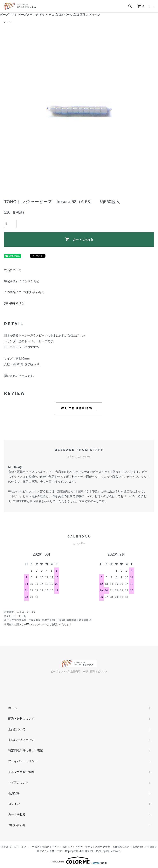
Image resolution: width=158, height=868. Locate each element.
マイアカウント (18, 782)
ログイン (14, 804)
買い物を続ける (14, 303)
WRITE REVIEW (77, 408)
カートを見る (17, 814)
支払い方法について (21, 740)
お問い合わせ (17, 825)
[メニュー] (152, 6)
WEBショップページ (35, 624)
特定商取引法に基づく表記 (21, 281)
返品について (13, 270)
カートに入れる (79, 239)
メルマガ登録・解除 (21, 772)
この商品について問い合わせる (24, 292)
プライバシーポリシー (23, 761)
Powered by (79, 860)
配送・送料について (21, 719)
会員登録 (14, 793)
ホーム (7, 22)
